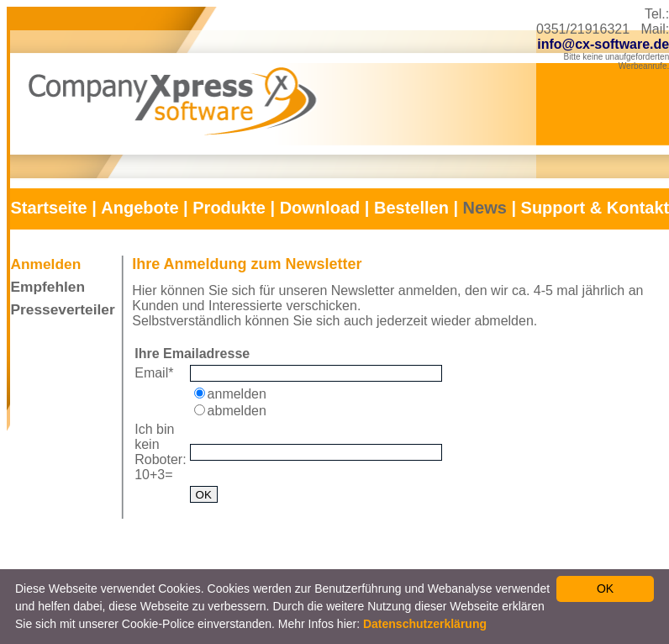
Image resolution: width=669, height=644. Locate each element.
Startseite (48, 208)
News (485, 208)
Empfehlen (47, 287)
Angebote (140, 208)
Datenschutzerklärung (425, 624)
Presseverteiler (62, 309)
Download (320, 208)
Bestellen (411, 208)
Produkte (229, 208)
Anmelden (45, 264)
